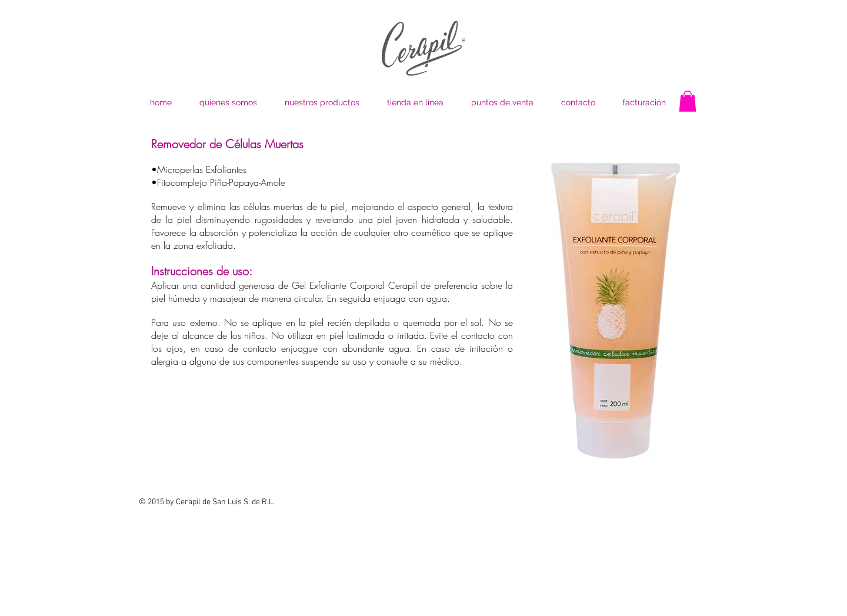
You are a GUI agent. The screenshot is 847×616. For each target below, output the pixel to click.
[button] (688, 101)
